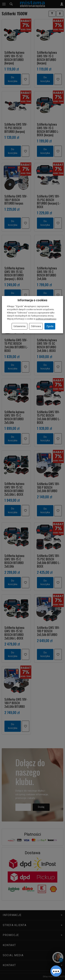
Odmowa (36, 326)
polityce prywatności (46, 319)
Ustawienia (19, 326)
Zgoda (50, 326)
